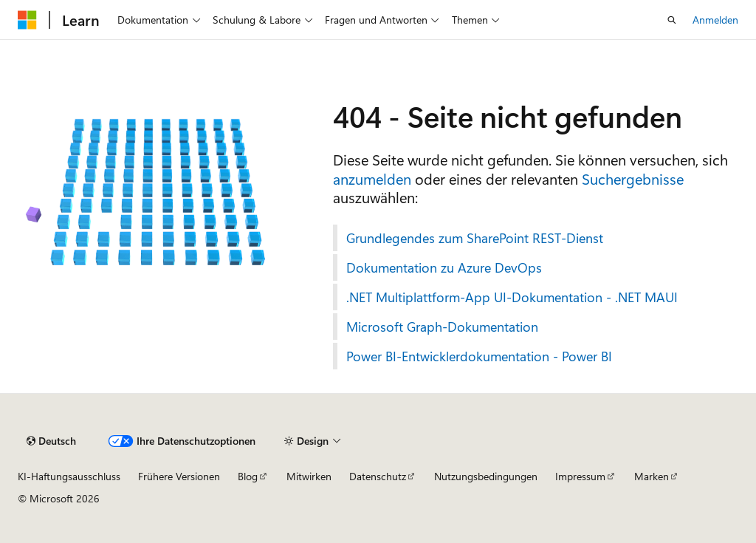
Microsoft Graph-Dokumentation (442, 327)
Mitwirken (309, 476)
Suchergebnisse (633, 178)
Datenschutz (378, 476)
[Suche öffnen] (672, 20)
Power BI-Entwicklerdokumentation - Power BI (479, 356)
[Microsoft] (27, 20)
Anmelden (715, 20)
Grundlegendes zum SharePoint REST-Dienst (475, 238)
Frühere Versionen (179, 476)
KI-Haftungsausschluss (69, 476)
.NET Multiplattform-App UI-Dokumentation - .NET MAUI (512, 297)
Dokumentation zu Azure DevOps (444, 267)
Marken (652, 476)
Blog (248, 476)
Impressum (580, 476)
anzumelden (372, 178)
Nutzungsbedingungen (486, 476)
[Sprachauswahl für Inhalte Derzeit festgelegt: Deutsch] (51, 441)
